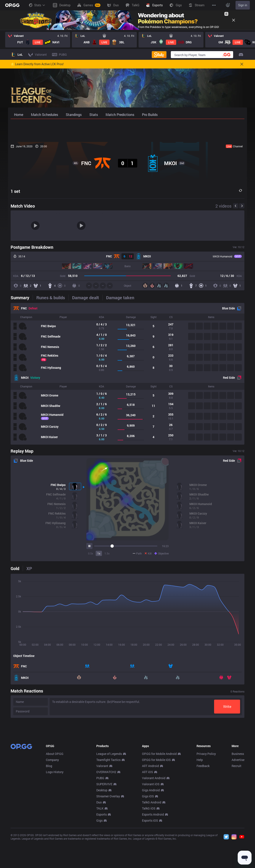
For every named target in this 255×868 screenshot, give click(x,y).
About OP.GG (55, 818)
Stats (37, 5)
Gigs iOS (148, 860)
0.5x (91, 553)
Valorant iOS (151, 848)
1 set (15, 191)
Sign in (243, 5)
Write (227, 706)
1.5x (107, 553)
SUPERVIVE (104, 848)
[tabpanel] (127, 374)
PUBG (100, 842)
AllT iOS (148, 836)
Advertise (238, 824)
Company (52, 824)
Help (200, 824)
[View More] (214, 5)
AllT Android (150, 830)
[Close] (234, 20)
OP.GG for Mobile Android (159, 818)
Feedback (203, 830)
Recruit (236, 830)
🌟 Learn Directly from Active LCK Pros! (37, 64)
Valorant (102, 830)
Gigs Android (151, 854)
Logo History (55, 836)
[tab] (22, 297)
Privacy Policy (206, 818)
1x (99, 553)
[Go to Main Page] (12, 5)
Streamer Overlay (108, 860)
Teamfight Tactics (108, 824)
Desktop (102, 854)
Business (238, 818)
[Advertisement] (127, 130)
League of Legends (109, 818)
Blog (49, 830)
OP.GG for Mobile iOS (156, 824)
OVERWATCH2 (106, 836)
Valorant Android (154, 842)
